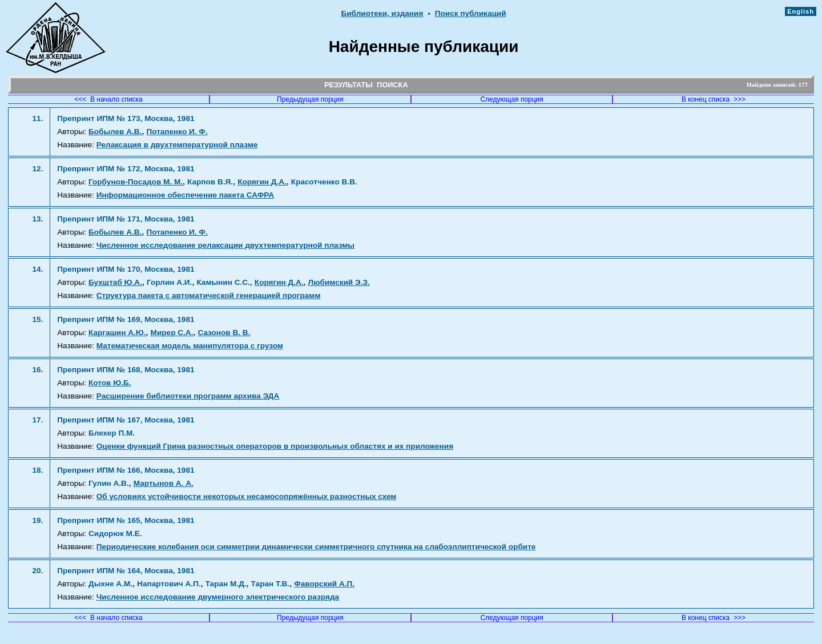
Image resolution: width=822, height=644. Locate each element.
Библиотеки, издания (382, 13)
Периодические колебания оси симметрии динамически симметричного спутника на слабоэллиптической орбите (316, 547)
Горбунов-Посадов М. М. (136, 182)
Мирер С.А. (172, 333)
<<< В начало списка (108, 99)
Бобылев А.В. (115, 132)
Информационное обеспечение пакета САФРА (185, 195)
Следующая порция (511, 99)
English (801, 11)
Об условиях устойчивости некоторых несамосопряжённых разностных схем (247, 496)
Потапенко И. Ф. (177, 132)
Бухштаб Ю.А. (115, 282)
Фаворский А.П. (324, 584)
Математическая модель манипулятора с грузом (190, 346)
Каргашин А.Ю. (117, 333)
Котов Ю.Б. (110, 383)
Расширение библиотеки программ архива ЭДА (188, 396)
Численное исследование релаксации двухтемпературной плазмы (225, 245)
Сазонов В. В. (224, 333)
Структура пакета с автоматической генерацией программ (209, 295)
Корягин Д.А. (262, 182)
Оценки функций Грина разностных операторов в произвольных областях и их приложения (275, 446)
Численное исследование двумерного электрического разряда (218, 597)
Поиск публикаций (471, 13)
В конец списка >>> (714, 99)
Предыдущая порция (310, 99)
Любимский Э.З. (339, 282)
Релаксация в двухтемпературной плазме (177, 145)
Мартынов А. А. (164, 483)
